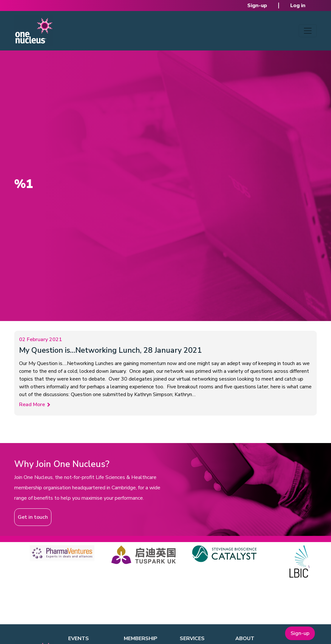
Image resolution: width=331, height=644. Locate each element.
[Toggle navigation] (308, 31)
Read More (32, 405)
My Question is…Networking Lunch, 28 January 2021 (110, 350)
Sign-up (257, 6)
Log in (298, 6)
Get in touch (33, 517)
